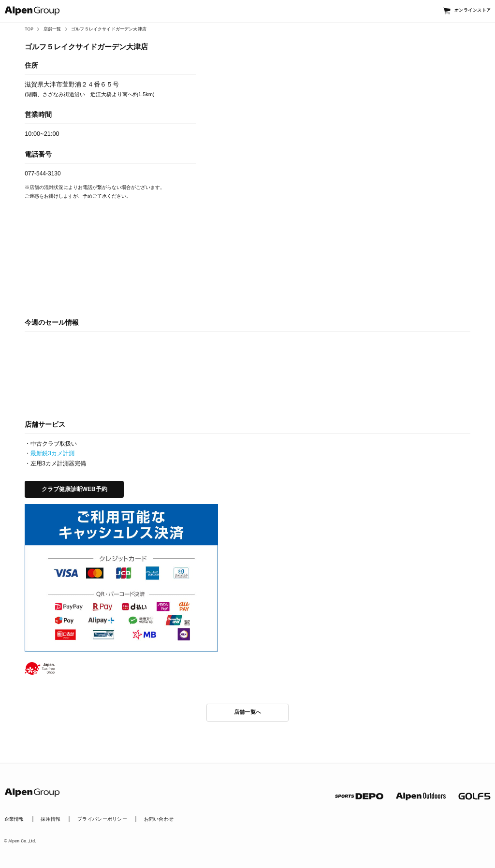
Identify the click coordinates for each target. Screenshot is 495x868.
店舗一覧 (52, 29)
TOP (29, 29)
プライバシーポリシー (102, 819)
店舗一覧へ (248, 712)
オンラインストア (473, 10)
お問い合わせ (159, 819)
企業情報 (14, 819)
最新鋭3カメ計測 (52, 453)
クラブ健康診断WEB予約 (74, 489)
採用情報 (51, 819)
